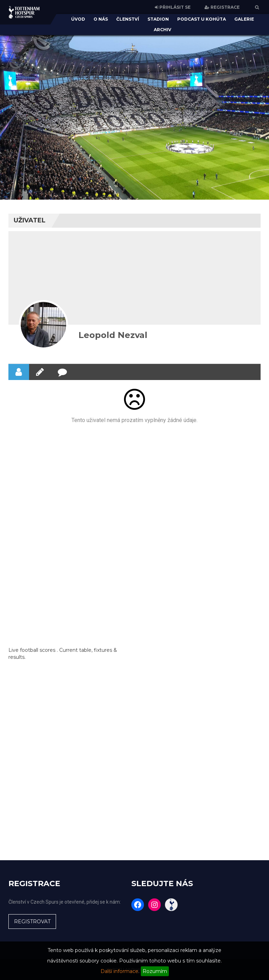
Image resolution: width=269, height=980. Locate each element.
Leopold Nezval (113, 335)
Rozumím (155, 971)
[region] (134, 112)
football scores (38, 650)
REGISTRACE (222, 7)
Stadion (158, 19)
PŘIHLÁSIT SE (173, 7)
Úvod (78, 19)
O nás (101, 19)
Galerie (244, 19)
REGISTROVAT (32, 922)
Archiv (163, 30)
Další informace (119, 971)
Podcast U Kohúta (202, 19)
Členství (128, 19)
